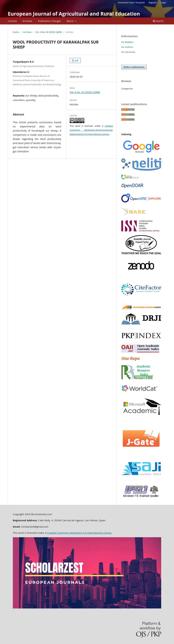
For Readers (127, 42)
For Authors (127, 47)
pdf (76, 60)
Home (16, 32)
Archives (27, 21)
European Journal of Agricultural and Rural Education (74, 14)
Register (153, 2)
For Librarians (128, 52)
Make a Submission (134, 67)
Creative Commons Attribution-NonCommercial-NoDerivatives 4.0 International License (91, 130)
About (70, 21)
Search (158, 21)
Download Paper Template (131, 2)
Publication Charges (49, 21)
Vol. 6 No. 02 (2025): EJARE (49, 32)
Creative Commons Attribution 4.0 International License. (80, 533)
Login (163, 2)
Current (12, 21)
